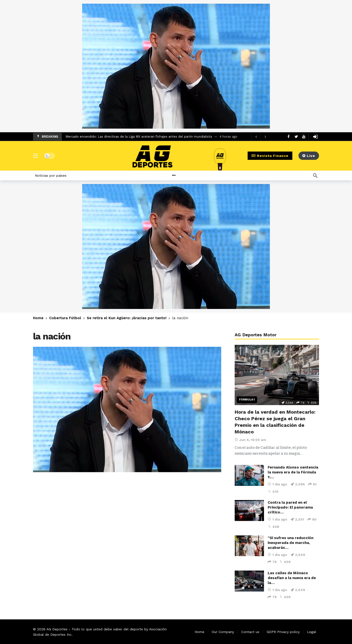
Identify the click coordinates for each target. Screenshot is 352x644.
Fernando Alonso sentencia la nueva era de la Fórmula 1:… (293, 472)
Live (309, 156)
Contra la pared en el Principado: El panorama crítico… (290, 507)
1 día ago (277, 484)
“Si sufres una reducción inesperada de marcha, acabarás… (291, 543)
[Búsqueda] (315, 175)
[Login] (315, 137)
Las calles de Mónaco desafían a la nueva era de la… (292, 578)
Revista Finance (270, 156)
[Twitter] (296, 137)
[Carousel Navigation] (261, 137)
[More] (185, 175)
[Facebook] (289, 137)
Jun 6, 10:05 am (250, 440)
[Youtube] (304, 137)
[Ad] (176, 66)
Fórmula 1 (247, 400)
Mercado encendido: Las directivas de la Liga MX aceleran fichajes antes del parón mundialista (139, 137)
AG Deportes (57, 629)
